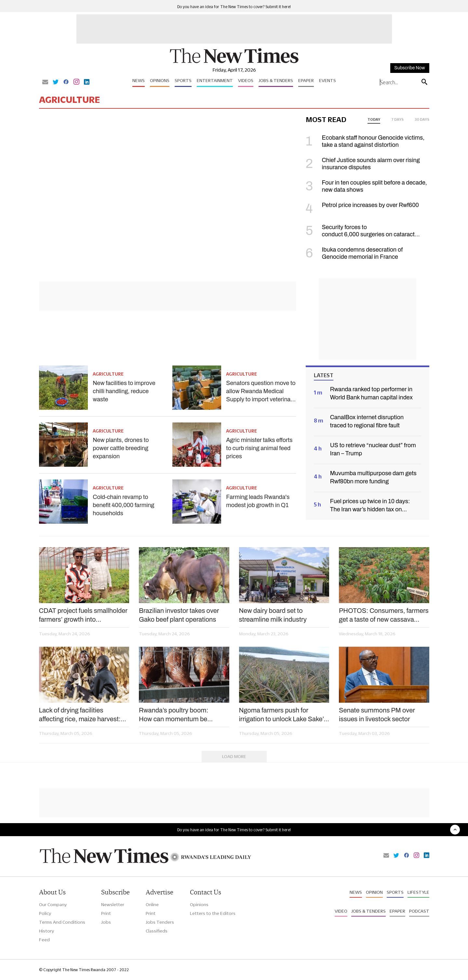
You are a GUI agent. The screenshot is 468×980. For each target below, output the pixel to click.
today (374, 119)
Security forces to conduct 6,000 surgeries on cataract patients (360, 234)
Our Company (53, 904)
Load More (234, 756)
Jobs (106, 922)
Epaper (306, 80)
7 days (397, 119)
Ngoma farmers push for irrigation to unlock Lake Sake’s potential (283, 715)
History (47, 931)
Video (341, 911)
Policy (45, 913)
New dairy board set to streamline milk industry (273, 615)
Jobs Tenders (160, 922)
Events (328, 80)
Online (152, 904)
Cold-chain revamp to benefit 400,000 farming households (123, 505)
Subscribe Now (409, 68)
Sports (183, 80)
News (139, 80)
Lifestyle (418, 892)
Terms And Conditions (62, 922)
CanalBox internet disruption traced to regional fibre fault (367, 421)
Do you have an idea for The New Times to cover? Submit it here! (234, 7)
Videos (246, 80)
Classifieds (157, 931)
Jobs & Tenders (276, 80)
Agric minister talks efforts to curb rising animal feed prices (259, 448)
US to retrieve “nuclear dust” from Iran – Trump (373, 449)
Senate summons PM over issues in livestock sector (377, 715)
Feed (44, 940)
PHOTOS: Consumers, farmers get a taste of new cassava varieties (384, 615)
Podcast (419, 911)
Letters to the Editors (213, 913)
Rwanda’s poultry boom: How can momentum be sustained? (174, 715)
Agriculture (108, 374)
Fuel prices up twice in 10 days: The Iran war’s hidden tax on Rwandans (370, 506)
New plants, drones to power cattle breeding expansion (121, 448)
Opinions (160, 80)
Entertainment (215, 80)
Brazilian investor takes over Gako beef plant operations (179, 615)
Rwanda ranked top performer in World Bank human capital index (371, 393)
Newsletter (113, 904)
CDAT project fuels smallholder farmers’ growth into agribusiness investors (83, 615)
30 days (422, 119)
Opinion (374, 892)
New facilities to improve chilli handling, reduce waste (124, 391)
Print (106, 913)
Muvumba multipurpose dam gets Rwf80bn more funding (373, 477)
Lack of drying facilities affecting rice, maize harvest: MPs (80, 715)
